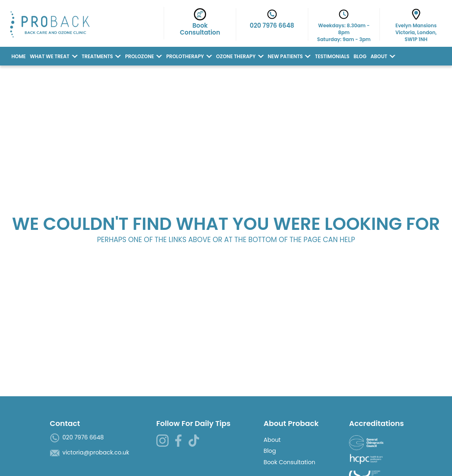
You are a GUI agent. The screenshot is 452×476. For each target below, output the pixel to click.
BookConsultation (200, 24)
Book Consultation (289, 462)
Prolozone (139, 56)
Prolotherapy (185, 56)
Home (19, 56)
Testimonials (332, 56)
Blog (360, 56)
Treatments (98, 56)
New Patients (285, 56)
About (379, 56)
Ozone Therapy (236, 56)
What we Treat (49, 56)
